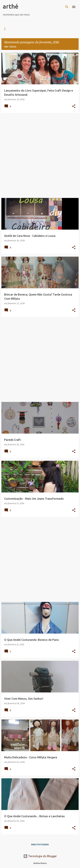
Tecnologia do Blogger (40, 856)
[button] (74, 106)
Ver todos (10, 47)
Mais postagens (40, 845)
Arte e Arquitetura (28, 29)
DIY (50, 29)
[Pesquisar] (67, 7)
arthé (11, 6)
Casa (6, 29)
